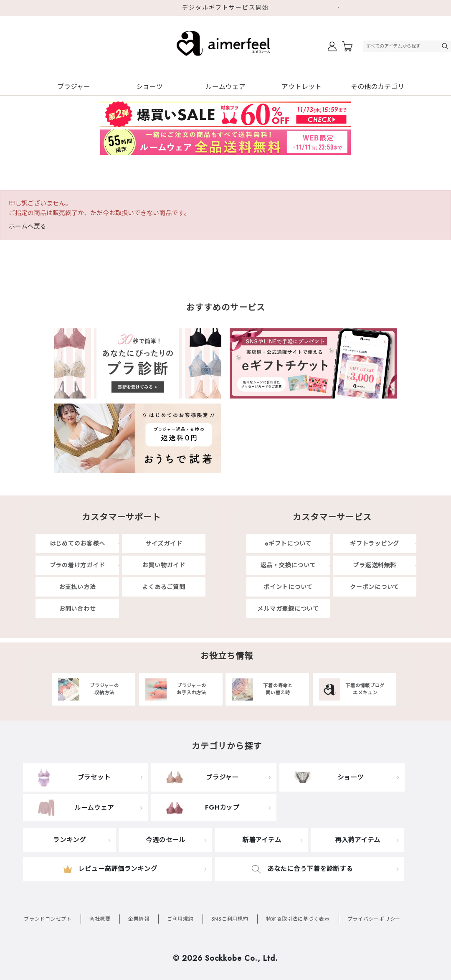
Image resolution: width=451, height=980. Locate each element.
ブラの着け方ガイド (77, 565)
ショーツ (149, 87)
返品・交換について (288, 565)
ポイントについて (288, 587)
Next (342, 8)
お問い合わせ (77, 609)
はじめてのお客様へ (77, 543)
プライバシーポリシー (374, 919)
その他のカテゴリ (378, 87)
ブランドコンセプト (48, 919)
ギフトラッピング (375, 543)
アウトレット (302, 87)
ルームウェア (225, 87)
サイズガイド (164, 543)
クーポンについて (375, 587)
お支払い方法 (77, 587)
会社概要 (100, 919)
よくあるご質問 (163, 587)
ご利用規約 (180, 919)
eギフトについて (288, 543)
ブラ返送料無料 (374, 565)
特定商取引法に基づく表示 (298, 919)
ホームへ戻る (28, 226)
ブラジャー (74, 87)
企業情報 (139, 919)
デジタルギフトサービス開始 (225, 8)
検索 (446, 46)
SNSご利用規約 (230, 919)
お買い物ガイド (163, 565)
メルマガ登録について (288, 609)
